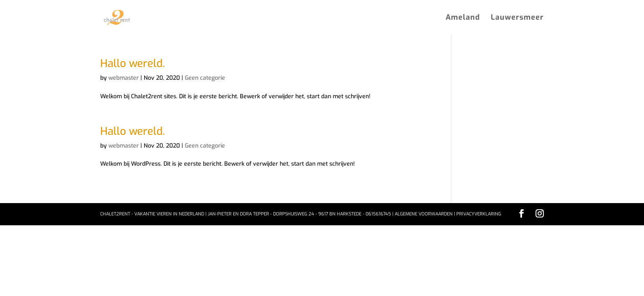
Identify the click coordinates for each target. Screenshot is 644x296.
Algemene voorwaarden (424, 214)
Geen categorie (205, 78)
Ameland (463, 18)
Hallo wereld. (132, 64)
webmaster (124, 78)
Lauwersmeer (517, 18)
